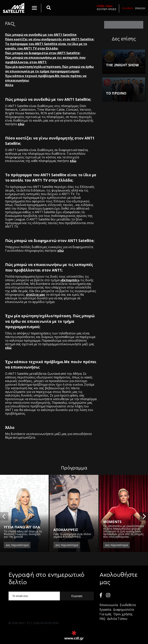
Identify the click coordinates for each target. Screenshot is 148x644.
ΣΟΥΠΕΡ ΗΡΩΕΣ (106, 8)
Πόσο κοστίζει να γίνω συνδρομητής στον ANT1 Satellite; (50, 39)
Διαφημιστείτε (124, 610)
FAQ (102, 619)
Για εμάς (106, 614)
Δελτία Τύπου (117, 619)
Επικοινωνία (109, 605)
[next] (144, 516)
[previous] (4, 516)
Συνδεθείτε (128, 605)
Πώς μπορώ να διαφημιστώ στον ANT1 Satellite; (43, 53)
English (140, 8)
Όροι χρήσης (123, 614)
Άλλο (9, 85)
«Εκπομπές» (70, 280)
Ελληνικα (128, 8)
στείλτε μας (36, 295)
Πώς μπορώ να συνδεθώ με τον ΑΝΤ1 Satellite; (41, 35)
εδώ (21, 124)
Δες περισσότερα (17, 545)
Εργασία (105, 610)
